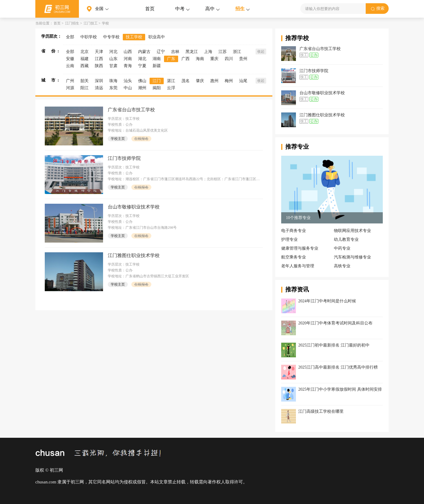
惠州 (214, 81)
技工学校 (134, 37)
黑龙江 (192, 52)
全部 (70, 37)
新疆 (157, 66)
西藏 (85, 66)
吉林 (175, 52)
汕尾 (243, 81)
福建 (85, 59)
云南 (70, 66)
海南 (200, 59)
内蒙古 (144, 52)
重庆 (214, 59)
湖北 (142, 59)
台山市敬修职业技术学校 (134, 207)
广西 (185, 59)
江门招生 (72, 23)
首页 (150, 9)
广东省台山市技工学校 (131, 110)
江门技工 (91, 23)
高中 (210, 9)
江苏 (223, 52)
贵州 (243, 59)
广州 (70, 81)
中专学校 (111, 37)
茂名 (185, 81)
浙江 (237, 52)
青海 (128, 66)
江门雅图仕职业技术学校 (134, 255)
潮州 (142, 88)
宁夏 (142, 66)
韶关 (85, 81)
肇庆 (200, 81)
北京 (85, 52)
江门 (157, 81)
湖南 (157, 59)
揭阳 (157, 88)
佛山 (142, 81)
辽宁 (161, 52)
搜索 (376, 8)
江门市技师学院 (124, 158)
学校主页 (118, 139)
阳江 (85, 88)
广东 (171, 59)
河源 (70, 88)
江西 (99, 59)
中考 (180, 9)
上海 (208, 52)
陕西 (99, 66)
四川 (229, 59)
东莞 (113, 88)
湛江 (171, 81)
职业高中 (157, 37)
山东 (113, 59)
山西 (128, 52)
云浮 (171, 88)
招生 (240, 9)
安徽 (70, 59)
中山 (128, 88)
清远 (99, 88)
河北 (113, 52)
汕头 (128, 81)
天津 (99, 52)
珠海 (113, 81)
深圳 (99, 81)
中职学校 (89, 37)
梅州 (229, 81)
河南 (128, 59)
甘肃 (113, 66)
